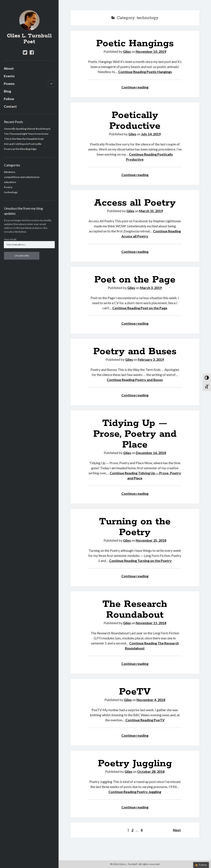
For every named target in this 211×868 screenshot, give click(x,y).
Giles (127, 51)
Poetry (8, 187)
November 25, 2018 (151, 540)
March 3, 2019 (151, 288)
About (9, 68)
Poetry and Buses (135, 351)
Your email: (10, 239)
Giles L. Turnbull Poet (29, 39)
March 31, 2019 (151, 211)
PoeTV (135, 692)
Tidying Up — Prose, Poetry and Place (135, 434)
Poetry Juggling (135, 764)
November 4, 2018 (151, 700)
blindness (10, 172)
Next (177, 830)
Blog (7, 91)
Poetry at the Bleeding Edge (20, 149)
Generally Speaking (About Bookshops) (27, 129)
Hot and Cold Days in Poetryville (23, 144)
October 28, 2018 (151, 771)
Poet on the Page (135, 280)
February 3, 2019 (151, 359)
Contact (10, 106)
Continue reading (135, 87)
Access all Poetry (135, 203)
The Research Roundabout (135, 610)
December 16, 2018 (151, 453)
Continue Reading (145, 72)
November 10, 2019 (151, 51)
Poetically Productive (135, 121)
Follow (9, 99)
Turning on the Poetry (135, 527)
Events (9, 76)
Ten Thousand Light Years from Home (26, 134)
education (10, 182)
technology (11, 192)
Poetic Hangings (135, 43)
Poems (9, 83)
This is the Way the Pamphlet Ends (24, 139)
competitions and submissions (22, 177)
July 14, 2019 (151, 134)
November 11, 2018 (151, 623)
